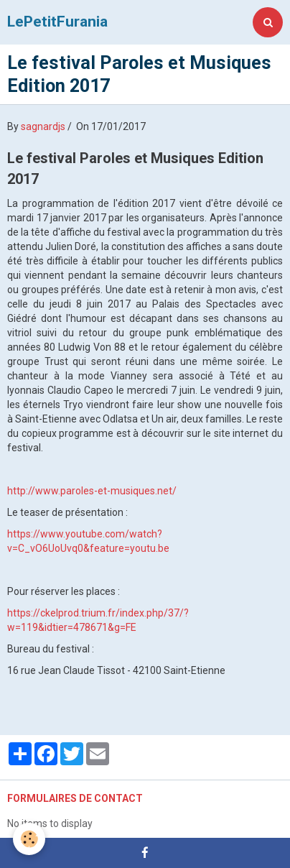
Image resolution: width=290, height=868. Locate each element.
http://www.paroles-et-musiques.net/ (92, 491)
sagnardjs (43, 126)
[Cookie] (29, 839)
